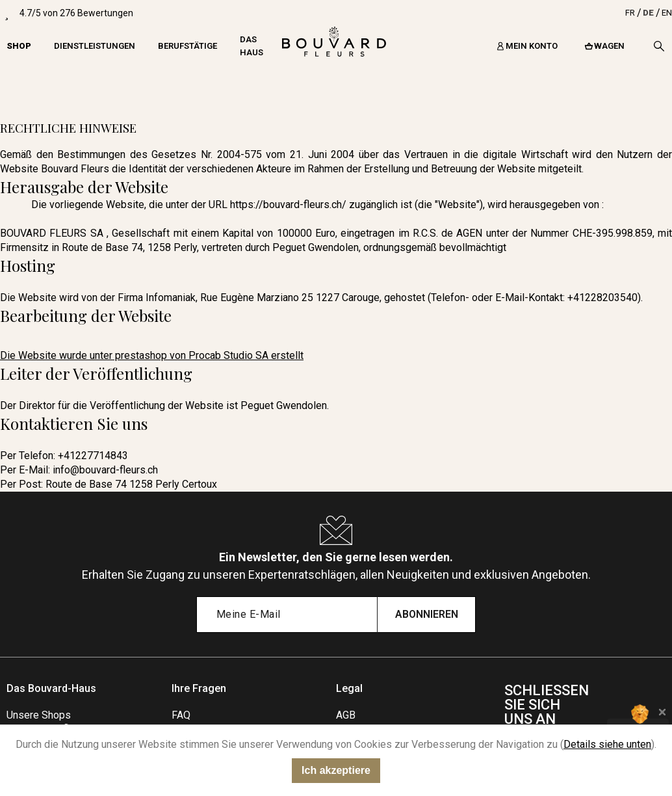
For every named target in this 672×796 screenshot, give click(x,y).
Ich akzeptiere (336, 770)
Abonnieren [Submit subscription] (427, 614)
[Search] (659, 46)
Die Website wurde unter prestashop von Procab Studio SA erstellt (152, 355)
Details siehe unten (607, 744)
